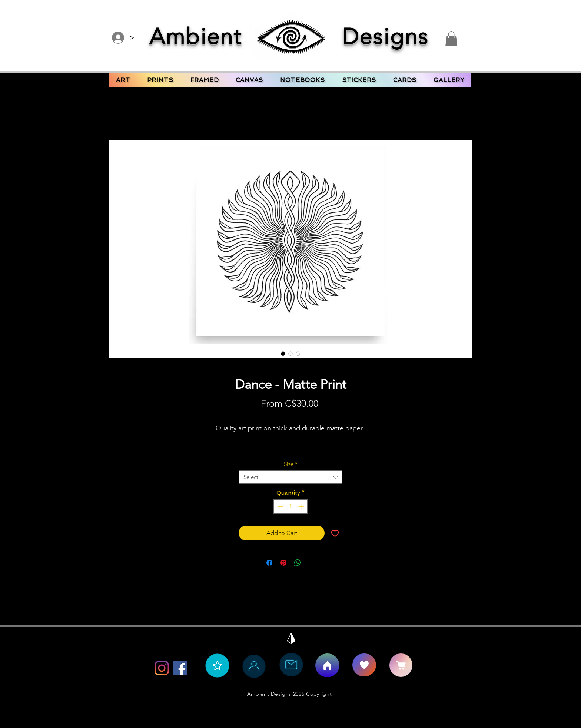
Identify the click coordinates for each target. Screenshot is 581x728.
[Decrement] (280, 507)
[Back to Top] (291, 638)
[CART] (401, 665)
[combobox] (290, 477)
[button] (451, 39)
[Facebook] (180, 668)
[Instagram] (162, 668)
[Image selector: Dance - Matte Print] (283, 354)
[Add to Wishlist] (335, 533)
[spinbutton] (291, 507)
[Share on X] (312, 563)
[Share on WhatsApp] (298, 563)
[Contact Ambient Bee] (291, 665)
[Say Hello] (364, 665)
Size (291, 464)
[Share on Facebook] (269, 563)
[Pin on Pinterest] (283, 563)
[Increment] (302, 507)
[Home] (327, 665)
